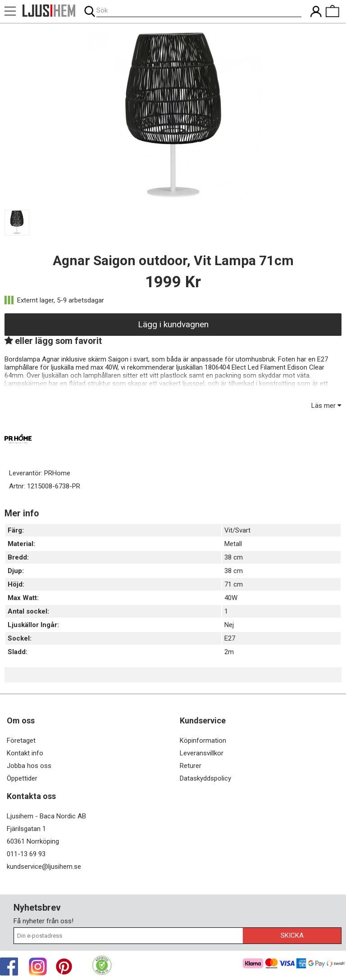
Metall (233, 544)
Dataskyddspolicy (205, 778)
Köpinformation (203, 741)
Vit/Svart (237, 530)
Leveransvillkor (202, 753)
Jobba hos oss (29, 766)
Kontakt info (25, 753)
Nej (229, 625)
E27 (230, 638)
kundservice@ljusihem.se (44, 867)
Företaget (21, 741)
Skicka (292, 935)
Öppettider (22, 778)
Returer (191, 766)
